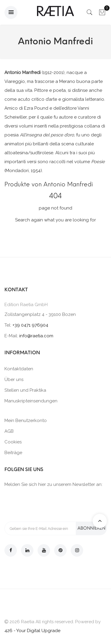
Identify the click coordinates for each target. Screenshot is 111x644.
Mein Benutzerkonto (26, 421)
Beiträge (13, 453)
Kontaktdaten (19, 369)
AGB (9, 431)
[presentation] (49, 504)
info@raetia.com (36, 336)
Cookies (13, 442)
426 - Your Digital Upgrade (32, 631)
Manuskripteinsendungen (31, 401)
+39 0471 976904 (30, 325)
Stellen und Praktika (25, 390)
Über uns (14, 380)
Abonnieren (91, 528)
